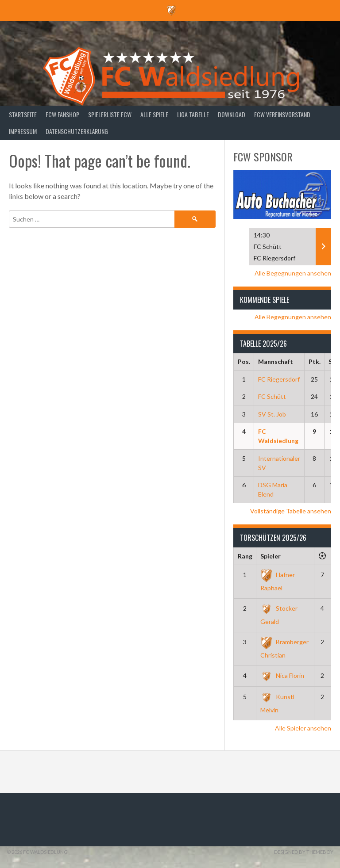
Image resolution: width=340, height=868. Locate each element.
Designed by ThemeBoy (304, 852)
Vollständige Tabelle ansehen (291, 511)
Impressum (23, 131)
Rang (245, 556)
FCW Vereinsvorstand (282, 114)
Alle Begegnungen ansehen (293, 273)
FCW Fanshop (62, 114)
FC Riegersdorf (279, 379)
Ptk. (315, 361)
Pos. (244, 361)
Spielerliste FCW (110, 114)
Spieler (270, 556)
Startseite (23, 114)
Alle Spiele (154, 114)
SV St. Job (272, 414)
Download (232, 114)
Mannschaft (276, 361)
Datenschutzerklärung (77, 131)
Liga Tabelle (193, 114)
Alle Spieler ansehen (303, 728)
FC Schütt (272, 396)
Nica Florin (282, 675)
